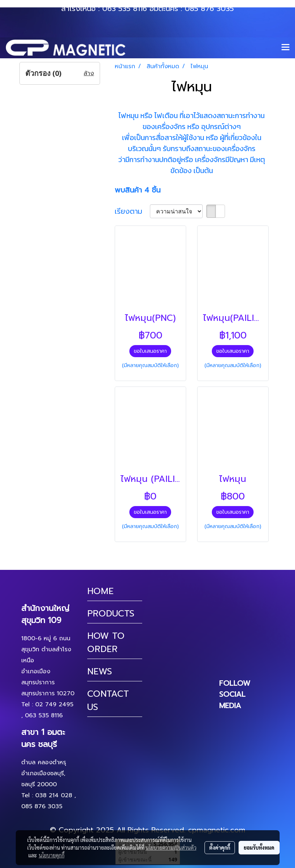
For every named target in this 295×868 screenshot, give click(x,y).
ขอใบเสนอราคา (150, 351)
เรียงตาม (132, 211)
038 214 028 (54, 795)
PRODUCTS (111, 614)
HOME (100, 591)
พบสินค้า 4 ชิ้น (138, 190)
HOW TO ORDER (106, 642)
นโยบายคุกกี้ (52, 855)
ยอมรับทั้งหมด (259, 847)
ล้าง (89, 73)
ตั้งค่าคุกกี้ (220, 847)
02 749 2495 (54, 704)
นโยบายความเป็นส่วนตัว (171, 847)
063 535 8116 (125, 8)
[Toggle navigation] (285, 48)
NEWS (100, 671)
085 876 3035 (209, 8)
